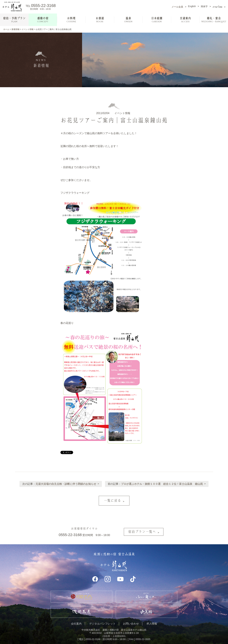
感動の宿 (43, 20)
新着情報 (16, 29)
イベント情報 (28, 29)
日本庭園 (157, 20)
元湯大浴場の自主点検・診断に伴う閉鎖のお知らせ (66, 483)
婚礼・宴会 (214, 20)
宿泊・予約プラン (14, 20)
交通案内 (185, 20)
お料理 (71, 20)
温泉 (128, 20)
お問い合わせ (131, 618)
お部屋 (100, 20)
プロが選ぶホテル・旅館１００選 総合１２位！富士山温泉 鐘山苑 (162, 483)
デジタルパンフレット (102, 618)
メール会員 (177, 7)
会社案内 (76, 618)
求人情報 (152, 618)
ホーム (6, 29)
